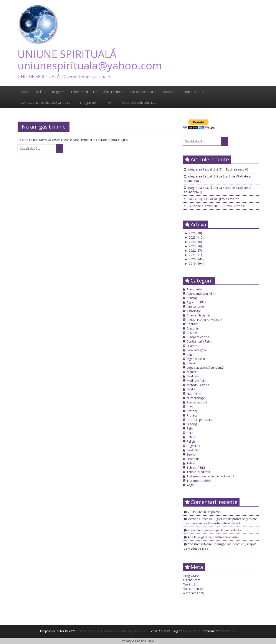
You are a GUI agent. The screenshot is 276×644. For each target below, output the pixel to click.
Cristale (192, 333)
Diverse (192, 346)
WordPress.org (193, 593)
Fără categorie (197, 350)
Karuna (192, 363)
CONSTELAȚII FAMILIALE (204, 320)
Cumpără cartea (193, 92)
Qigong (192, 424)
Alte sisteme (114, 92)
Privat (191, 407)
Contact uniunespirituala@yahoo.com (47, 103)
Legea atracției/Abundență (205, 367)
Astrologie (194, 311)
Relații (191, 437)
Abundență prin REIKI (201, 294)
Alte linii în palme (208, 512)
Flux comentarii (193, 589)
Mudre (191, 389)
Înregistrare (88, 103)
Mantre (192, 372)
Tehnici (192, 463)
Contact (192, 324)
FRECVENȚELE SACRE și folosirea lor (213, 199)
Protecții (192, 411)
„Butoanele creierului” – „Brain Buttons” (216, 206)
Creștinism (194, 328)
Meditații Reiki (196, 381)
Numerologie (196, 398)
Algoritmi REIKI (197, 302)
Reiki (41, 92)
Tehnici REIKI (196, 468)
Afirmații (192, 298)
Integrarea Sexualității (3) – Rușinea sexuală (218, 169)
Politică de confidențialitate (138, 103)
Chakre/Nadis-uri (198, 315)
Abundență (194, 289)
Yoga (190, 485)
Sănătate (193, 450)
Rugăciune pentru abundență (221, 530)
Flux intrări (190, 584)
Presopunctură (197, 402)
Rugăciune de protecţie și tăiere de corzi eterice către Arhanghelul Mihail (220, 521)
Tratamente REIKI (199, 481)
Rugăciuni (193, 446)
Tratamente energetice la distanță (210, 476)
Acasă (25, 92)
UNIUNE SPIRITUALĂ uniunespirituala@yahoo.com (90, 60)
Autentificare (192, 580)
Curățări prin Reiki (199, 341)
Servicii (169, 92)
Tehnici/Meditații (84, 92)
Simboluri (193, 459)
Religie (58, 92)
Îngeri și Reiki (196, 359)
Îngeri (190, 354)
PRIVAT (108, 103)
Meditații (193, 376)
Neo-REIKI (194, 394)
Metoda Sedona (143, 92)
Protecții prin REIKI (200, 420)
